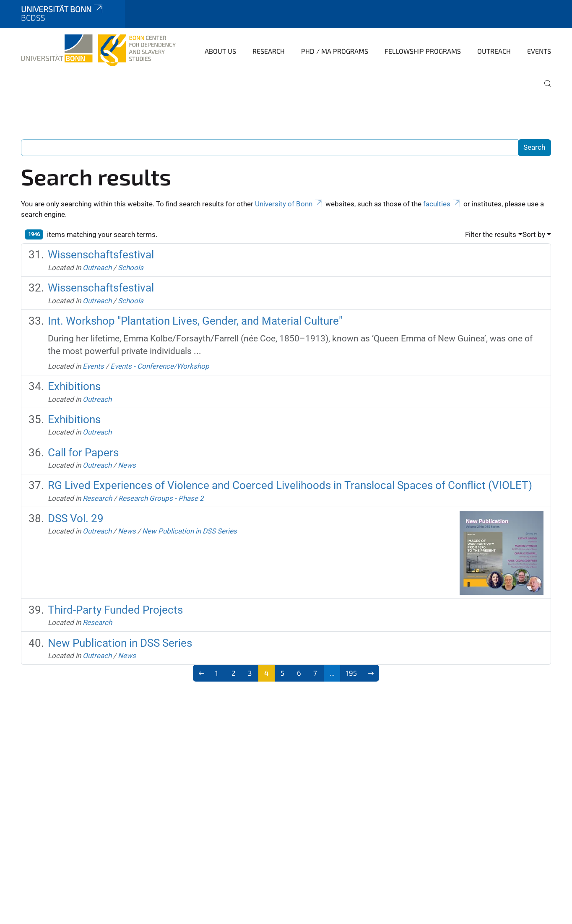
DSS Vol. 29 (76, 518)
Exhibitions (74, 386)
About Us (220, 51)
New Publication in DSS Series (190, 531)
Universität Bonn (62, 9)
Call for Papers (83, 453)
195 (351, 673)
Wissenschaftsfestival (101, 255)
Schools (131, 268)
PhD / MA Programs (335, 51)
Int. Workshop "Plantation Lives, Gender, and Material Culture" (195, 321)
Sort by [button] (534, 234)
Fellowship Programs (423, 51)
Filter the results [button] (491, 234)
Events (539, 51)
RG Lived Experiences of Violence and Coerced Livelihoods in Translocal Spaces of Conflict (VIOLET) (290, 485)
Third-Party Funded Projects (115, 610)
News (127, 465)
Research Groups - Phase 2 (161, 498)
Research (269, 51)
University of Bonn (289, 204)
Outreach (494, 51)
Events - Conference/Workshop (160, 366)
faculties (442, 204)
